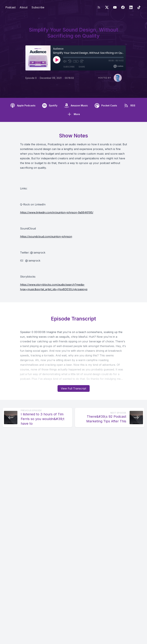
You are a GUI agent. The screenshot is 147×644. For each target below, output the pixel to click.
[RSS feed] (99, 7)
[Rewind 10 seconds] (70, 61)
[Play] (57, 60)
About (23, 7)
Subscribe (38, 7)
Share (82, 67)
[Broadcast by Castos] (118, 66)
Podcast (10, 7)
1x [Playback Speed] (76, 61)
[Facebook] (123, 7)
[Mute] (65, 61)
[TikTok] (139, 7)
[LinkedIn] (131, 7)
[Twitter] (107, 7)
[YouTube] (115, 7)
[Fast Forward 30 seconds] (82, 61)
